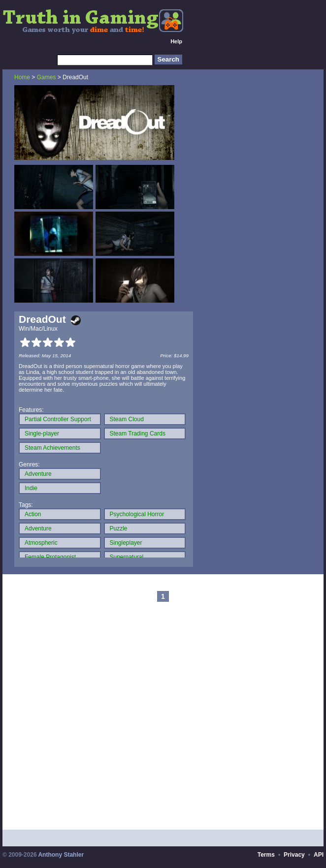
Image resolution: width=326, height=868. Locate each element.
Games (47, 77)
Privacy (294, 855)
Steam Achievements (52, 448)
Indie (31, 488)
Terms (266, 855)
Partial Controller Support (58, 419)
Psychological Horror (137, 514)
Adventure (38, 474)
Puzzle (119, 528)
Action (33, 514)
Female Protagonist (50, 557)
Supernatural (127, 557)
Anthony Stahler (61, 855)
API (319, 855)
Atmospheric (41, 543)
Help (176, 41)
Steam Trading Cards (138, 434)
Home (22, 77)
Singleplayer (126, 543)
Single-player (42, 434)
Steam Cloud (127, 419)
